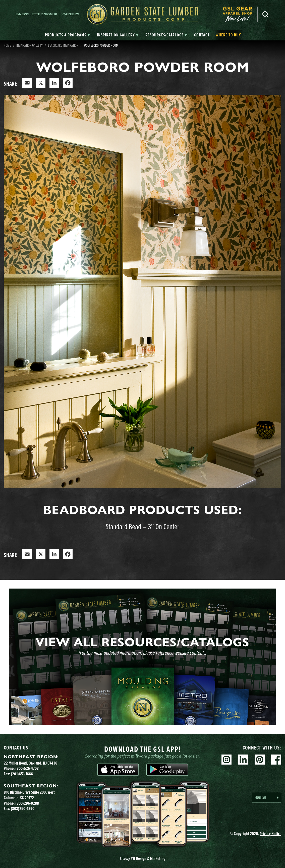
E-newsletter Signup (36, 14)
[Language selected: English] (267, 798)
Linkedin (243, 760)
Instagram (226, 760)
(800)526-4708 (27, 768)
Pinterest (260, 760)
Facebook (276, 760)
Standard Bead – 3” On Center (142, 526)
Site (143, 858)
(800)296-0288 (27, 803)
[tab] (67, 35)
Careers (71, 14)
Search (265, 14)
